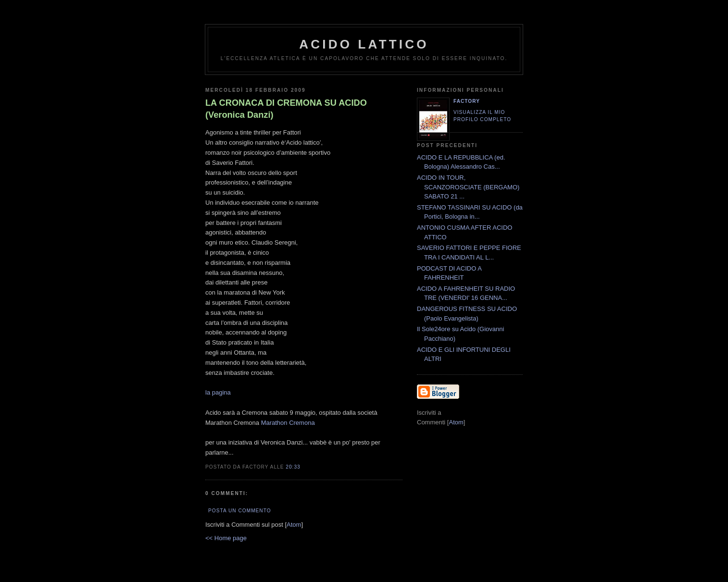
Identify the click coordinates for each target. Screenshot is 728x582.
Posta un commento (240, 511)
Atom (294, 525)
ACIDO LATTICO (364, 44)
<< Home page (226, 538)
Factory (467, 101)
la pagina (218, 392)
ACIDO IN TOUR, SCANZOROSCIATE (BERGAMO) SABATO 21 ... (468, 187)
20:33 (293, 467)
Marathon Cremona (288, 423)
